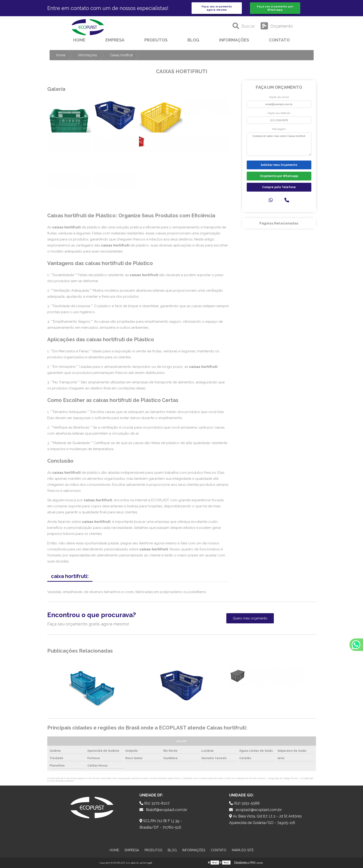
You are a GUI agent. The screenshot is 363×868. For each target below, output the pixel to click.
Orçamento (277, 26)
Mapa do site (243, 850)
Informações (234, 40)
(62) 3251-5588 (244, 803)
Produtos (156, 40)
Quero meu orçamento (250, 618)
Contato (279, 40)
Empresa (115, 40)
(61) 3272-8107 (155, 803)
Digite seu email (279, 97)
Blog (193, 40)
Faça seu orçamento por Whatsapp (275, 8)
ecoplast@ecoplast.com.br (255, 810)
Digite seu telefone (279, 113)
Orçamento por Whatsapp (279, 176)
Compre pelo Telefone (279, 187)
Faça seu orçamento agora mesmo (217, 8)
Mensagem (279, 129)
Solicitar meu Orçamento (279, 165)
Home (79, 40)
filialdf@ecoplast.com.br (163, 810)
